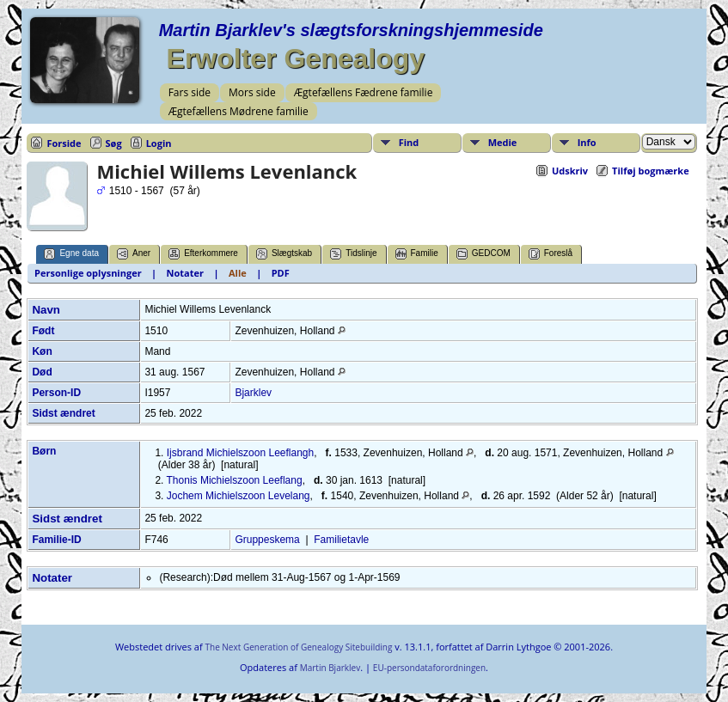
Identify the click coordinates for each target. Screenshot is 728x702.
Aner (134, 254)
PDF (281, 273)
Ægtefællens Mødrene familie (239, 111)
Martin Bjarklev (330, 668)
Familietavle (341, 540)
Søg (114, 143)
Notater (185, 273)
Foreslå (551, 254)
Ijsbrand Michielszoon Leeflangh (240, 453)
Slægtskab (284, 254)
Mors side (252, 92)
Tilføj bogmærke (651, 171)
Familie (417, 254)
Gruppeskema (267, 540)
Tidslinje (353, 254)
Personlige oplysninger (88, 273)
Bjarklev (253, 393)
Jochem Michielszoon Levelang (239, 496)
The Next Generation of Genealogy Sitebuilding (298, 647)
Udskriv (570, 171)
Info (587, 142)
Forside (64, 143)
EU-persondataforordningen (429, 668)
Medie (503, 142)
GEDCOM (483, 254)
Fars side (190, 92)
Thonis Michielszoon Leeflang (235, 480)
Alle (238, 273)
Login (159, 143)
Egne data (71, 254)
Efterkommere (203, 254)
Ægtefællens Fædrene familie (364, 92)
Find (409, 142)
